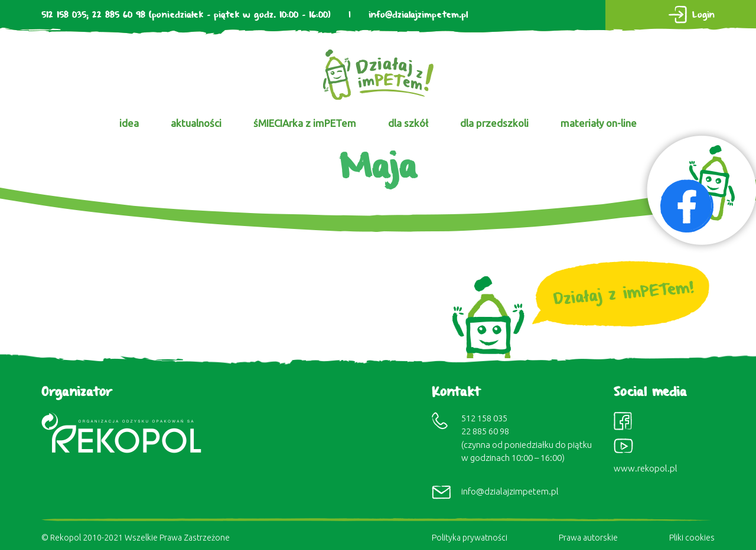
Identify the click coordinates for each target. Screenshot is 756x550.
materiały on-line (599, 123)
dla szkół (408, 123)
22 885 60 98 (119, 15)
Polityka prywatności (470, 538)
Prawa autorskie (588, 538)
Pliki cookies (692, 538)
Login (703, 15)
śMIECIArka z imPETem (305, 123)
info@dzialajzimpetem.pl (418, 15)
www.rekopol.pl (646, 468)
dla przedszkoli (494, 123)
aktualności (196, 123)
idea (129, 123)
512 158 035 (64, 15)
